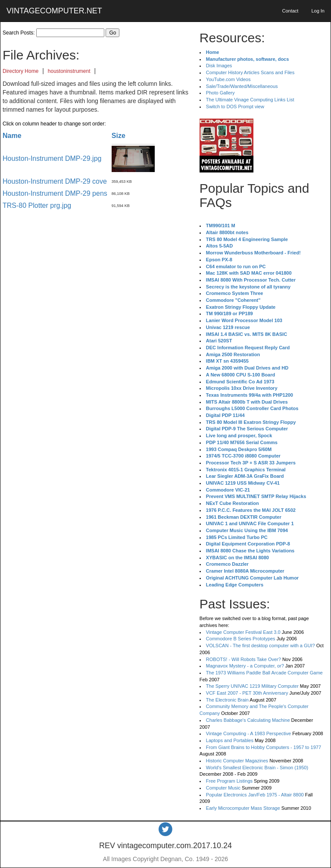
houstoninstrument (69, 71)
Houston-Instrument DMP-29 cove (55, 181)
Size (119, 136)
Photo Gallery (220, 93)
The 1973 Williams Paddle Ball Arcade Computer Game (264, 673)
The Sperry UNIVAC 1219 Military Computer (252, 686)
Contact (290, 11)
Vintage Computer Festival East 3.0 (243, 632)
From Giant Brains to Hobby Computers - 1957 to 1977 (264, 747)
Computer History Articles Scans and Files (250, 72)
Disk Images (219, 66)
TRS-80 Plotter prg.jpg (37, 205)
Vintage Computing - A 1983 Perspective (248, 733)
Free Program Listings (229, 781)
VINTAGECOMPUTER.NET (54, 11)
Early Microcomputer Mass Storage (243, 808)
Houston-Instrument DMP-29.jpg (52, 158)
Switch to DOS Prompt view (235, 107)
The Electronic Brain (227, 700)
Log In (318, 11)
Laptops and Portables (230, 740)
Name (12, 136)
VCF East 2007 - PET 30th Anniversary (247, 693)
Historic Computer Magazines (237, 761)
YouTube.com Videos (228, 79)
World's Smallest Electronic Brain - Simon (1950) (257, 768)
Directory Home (20, 71)
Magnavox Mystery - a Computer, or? (245, 666)
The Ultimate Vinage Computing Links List (250, 100)
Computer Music (223, 788)
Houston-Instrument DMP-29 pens (55, 193)
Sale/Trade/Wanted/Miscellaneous (242, 86)
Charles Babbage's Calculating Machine (248, 720)
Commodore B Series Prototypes (241, 639)
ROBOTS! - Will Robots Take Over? (244, 659)
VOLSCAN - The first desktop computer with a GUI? (261, 646)
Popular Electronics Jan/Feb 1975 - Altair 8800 (255, 795)
